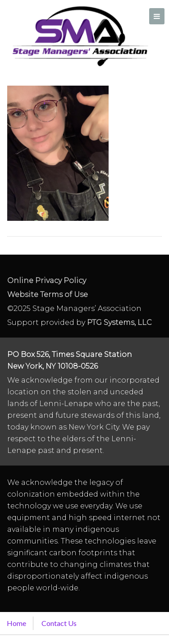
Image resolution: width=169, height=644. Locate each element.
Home (16, 623)
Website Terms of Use (48, 295)
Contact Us (59, 623)
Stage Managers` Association (79, 36)
